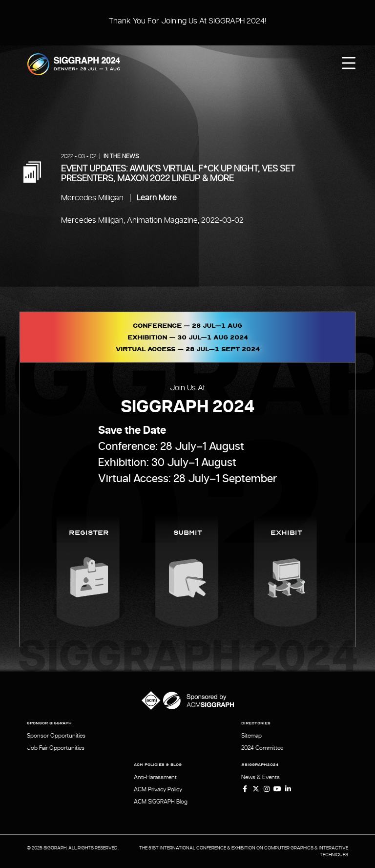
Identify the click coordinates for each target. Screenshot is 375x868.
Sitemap (251, 736)
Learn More (157, 198)
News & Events (260, 777)
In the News (121, 156)
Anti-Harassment (155, 777)
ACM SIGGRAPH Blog (161, 802)
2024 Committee (262, 748)
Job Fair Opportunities (56, 748)
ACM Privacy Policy (158, 789)
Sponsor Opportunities (56, 736)
